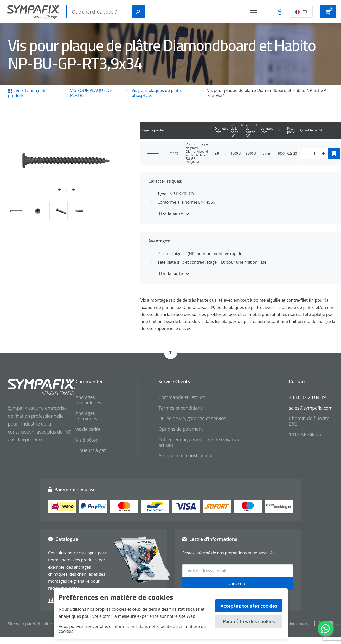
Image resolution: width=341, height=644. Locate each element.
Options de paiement (181, 429)
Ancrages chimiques (86, 416)
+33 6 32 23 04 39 (307, 397)
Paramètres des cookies (249, 621)
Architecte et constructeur (186, 455)
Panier (330, 11)
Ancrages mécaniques (88, 400)
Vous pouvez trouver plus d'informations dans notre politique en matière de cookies (132, 629)
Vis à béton (87, 440)
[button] (62, 190)
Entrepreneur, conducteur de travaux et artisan (200, 442)
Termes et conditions (181, 408)
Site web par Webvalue (30, 624)
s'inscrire (237, 584)
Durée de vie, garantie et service (192, 418)
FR (301, 12)
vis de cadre (88, 429)
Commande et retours (182, 397)
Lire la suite (171, 214)
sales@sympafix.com (311, 408)
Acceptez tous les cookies (249, 606)
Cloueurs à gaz (91, 450)
